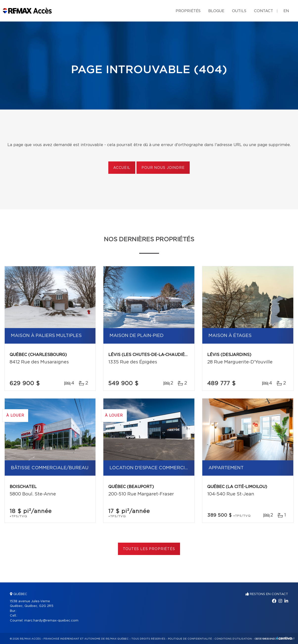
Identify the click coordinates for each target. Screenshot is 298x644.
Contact (264, 11)
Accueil (122, 168)
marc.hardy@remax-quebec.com (51, 621)
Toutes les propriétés (149, 549)
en (286, 11)
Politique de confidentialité (190, 639)
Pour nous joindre (163, 168)
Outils (239, 11)
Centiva (284, 638)
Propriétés (188, 11)
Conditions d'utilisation (233, 639)
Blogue (216, 11)
